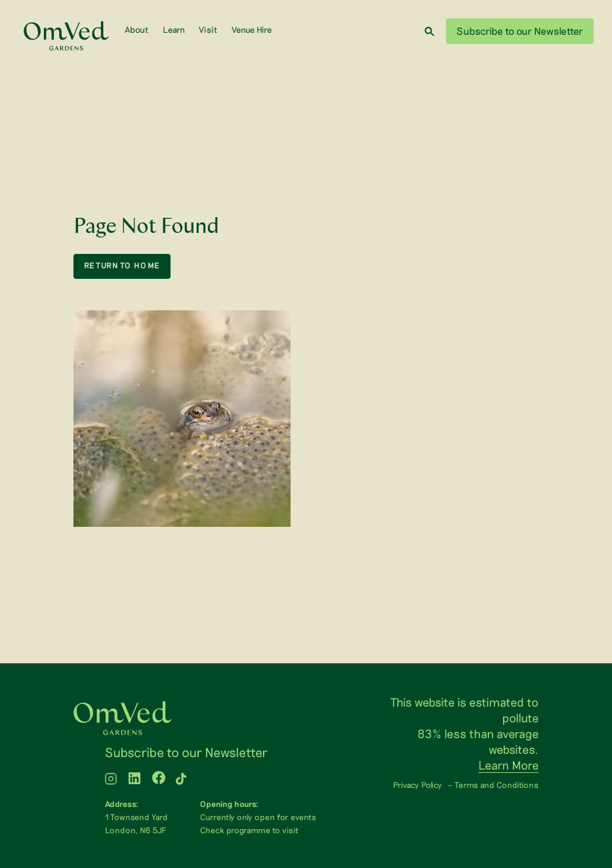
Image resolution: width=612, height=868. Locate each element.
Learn (174, 30)
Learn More (508, 765)
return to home (122, 265)
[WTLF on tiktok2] (181, 780)
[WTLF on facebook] (159, 780)
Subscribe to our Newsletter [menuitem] (186, 752)
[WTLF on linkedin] (134, 780)
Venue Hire (252, 30)
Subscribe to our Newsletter (520, 31)
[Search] (430, 31)
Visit (208, 30)
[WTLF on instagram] (111, 780)
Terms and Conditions (497, 785)
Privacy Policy (418, 785)
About (136, 30)
